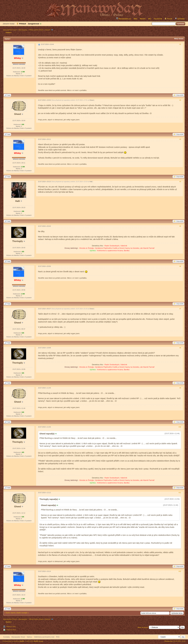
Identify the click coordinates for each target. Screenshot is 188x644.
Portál (170, 19)
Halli (18, 201)
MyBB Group (38, 641)
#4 (180, 182)
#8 (180, 348)
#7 (180, 309)
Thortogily (17, 241)
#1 (180, 44)
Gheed (18, 114)
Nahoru (29, 637)
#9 (180, 388)
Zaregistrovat (33, 24)
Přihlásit (23, 24)
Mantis (143, 19)
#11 (180, 493)
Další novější (22, 613)
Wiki (136, 19)
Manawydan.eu (123, 18)
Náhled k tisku (11, 627)
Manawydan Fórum (10, 30)
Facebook (158, 19)
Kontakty (7, 637)
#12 (180, 571)
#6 (180, 266)
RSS (58, 637)
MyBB (22, 641)
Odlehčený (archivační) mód (44, 637)
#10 (180, 427)
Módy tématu (179, 39)
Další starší (10, 613)
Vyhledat (181, 19)
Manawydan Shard (18, 637)
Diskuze (48, 30)
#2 (180, 100)
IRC (150, 19)
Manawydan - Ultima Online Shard (31, 30)
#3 (180, 139)
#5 (180, 226)
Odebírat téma (11, 630)
